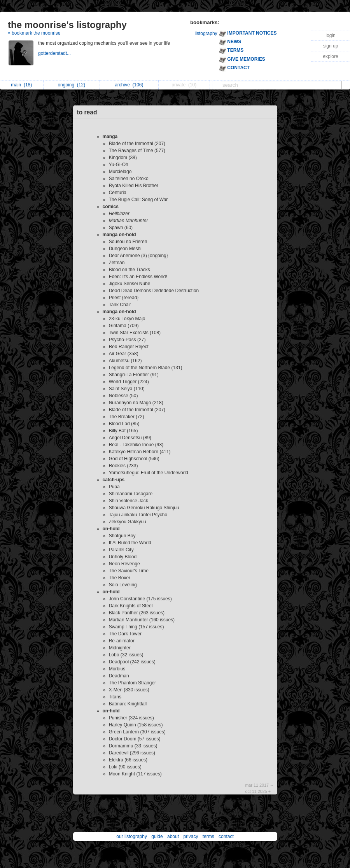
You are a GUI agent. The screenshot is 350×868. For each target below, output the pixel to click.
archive (129, 85)
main (21, 85)
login (330, 35)
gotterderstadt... (55, 53)
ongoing (71, 85)
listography (206, 33)
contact (226, 836)
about (173, 836)
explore (330, 56)
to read (87, 112)
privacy (191, 836)
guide (157, 836)
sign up (331, 46)
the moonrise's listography (67, 25)
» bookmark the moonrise (34, 33)
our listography (132, 836)
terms (208, 836)
